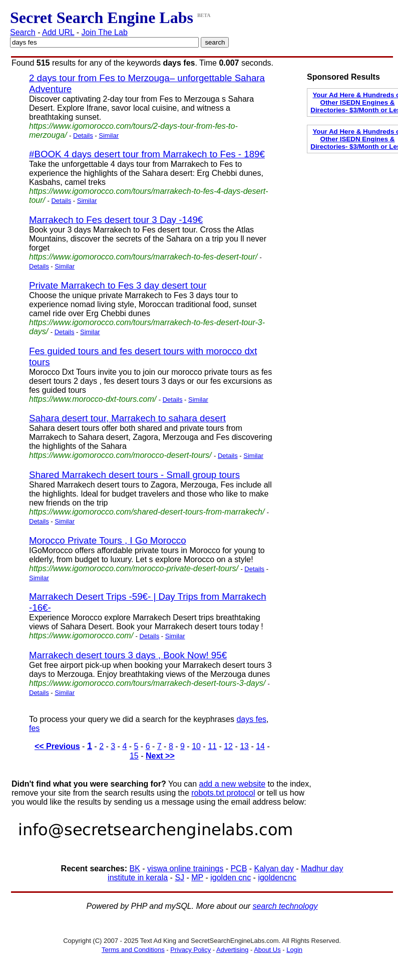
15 (134, 756)
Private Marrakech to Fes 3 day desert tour (118, 285)
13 (244, 746)
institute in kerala (138, 878)
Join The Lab (105, 32)
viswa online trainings (185, 869)
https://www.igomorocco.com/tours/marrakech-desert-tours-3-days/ (147, 683)
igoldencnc (277, 878)
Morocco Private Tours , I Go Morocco (108, 540)
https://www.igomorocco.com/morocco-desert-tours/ (120, 455)
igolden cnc (231, 878)
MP (197, 878)
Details (83, 136)
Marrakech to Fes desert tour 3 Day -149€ (116, 220)
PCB (239, 869)
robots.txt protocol (223, 793)
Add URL (58, 32)
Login (294, 950)
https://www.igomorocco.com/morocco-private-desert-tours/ (134, 568)
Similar (109, 136)
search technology (285, 906)
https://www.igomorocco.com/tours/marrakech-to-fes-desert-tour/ (143, 257)
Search (23, 32)
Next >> (160, 756)
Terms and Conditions (133, 950)
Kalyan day (274, 869)
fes (34, 728)
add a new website (233, 784)
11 (212, 746)
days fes (251, 719)
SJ (179, 878)
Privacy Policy (190, 950)
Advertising (232, 950)
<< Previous (57, 746)
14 (260, 746)
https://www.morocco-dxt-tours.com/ (93, 399)
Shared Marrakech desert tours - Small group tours (134, 475)
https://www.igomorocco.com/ (81, 636)
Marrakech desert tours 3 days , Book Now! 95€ (128, 655)
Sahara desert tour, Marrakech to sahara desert (127, 418)
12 (228, 746)
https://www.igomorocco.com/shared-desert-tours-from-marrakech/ (147, 512)
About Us (267, 950)
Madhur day (322, 869)
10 (196, 746)
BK (135, 869)
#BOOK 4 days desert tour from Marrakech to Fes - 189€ (147, 154)
